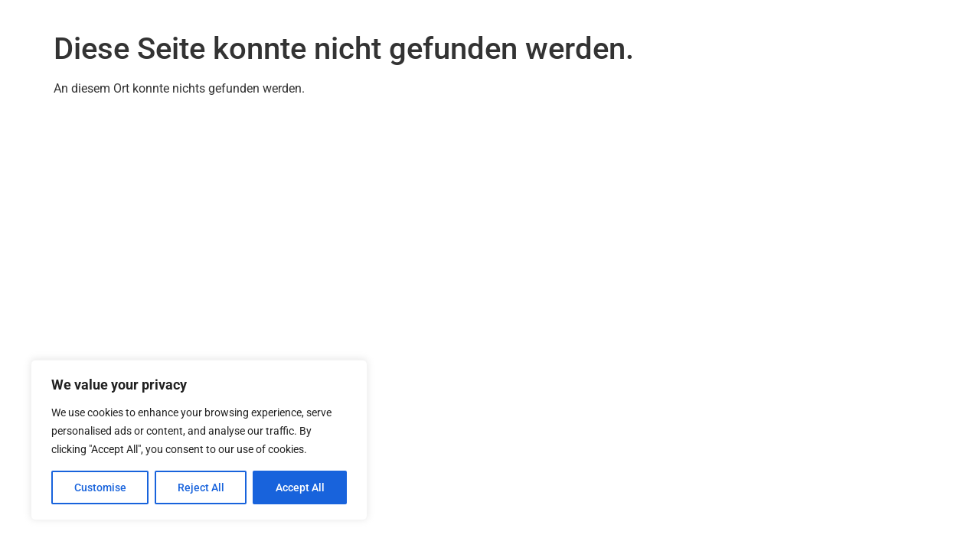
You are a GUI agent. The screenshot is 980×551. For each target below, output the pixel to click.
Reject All (201, 487)
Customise (100, 487)
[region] (199, 440)
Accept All (300, 487)
